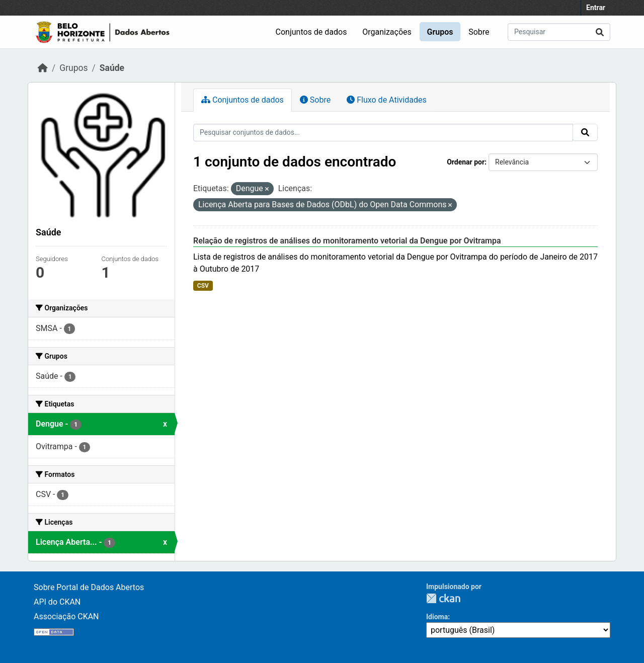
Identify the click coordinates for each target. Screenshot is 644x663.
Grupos (440, 32)
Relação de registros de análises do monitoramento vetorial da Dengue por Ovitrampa (347, 241)
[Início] (43, 68)
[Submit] (600, 32)
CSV (203, 286)
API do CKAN (57, 602)
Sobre (479, 32)
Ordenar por (466, 162)
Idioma (437, 617)
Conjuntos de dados (311, 32)
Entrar (596, 8)
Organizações (387, 32)
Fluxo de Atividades (386, 100)
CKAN (443, 598)
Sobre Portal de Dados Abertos (89, 587)
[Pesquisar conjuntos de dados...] (559, 32)
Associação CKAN (66, 616)
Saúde (112, 68)
